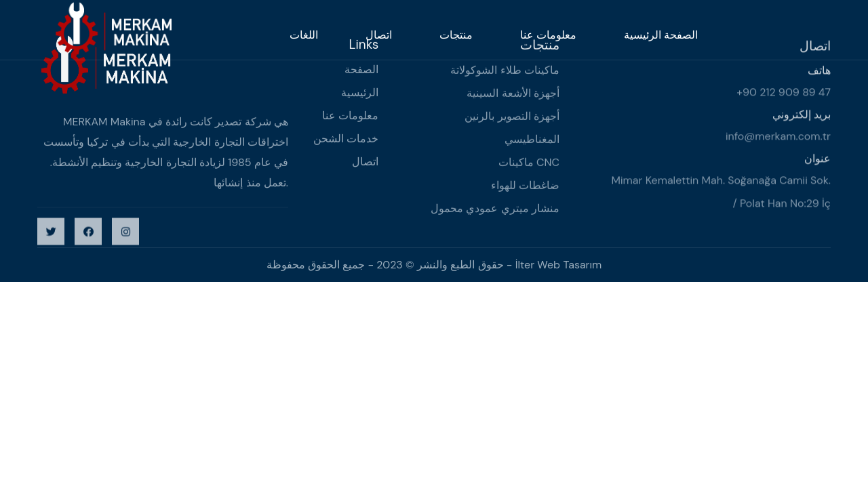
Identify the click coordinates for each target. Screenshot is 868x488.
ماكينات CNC (529, 164)
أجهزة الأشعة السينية (513, 95)
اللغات (304, 35)
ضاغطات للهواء (525, 187)
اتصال (379, 35)
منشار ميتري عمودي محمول (495, 210)
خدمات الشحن (346, 139)
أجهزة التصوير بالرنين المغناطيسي (512, 129)
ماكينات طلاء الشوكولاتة (505, 72)
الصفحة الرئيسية (661, 35)
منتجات (456, 35)
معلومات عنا (548, 35)
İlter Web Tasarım (559, 265)
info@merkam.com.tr (778, 138)
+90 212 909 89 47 (784, 94)
